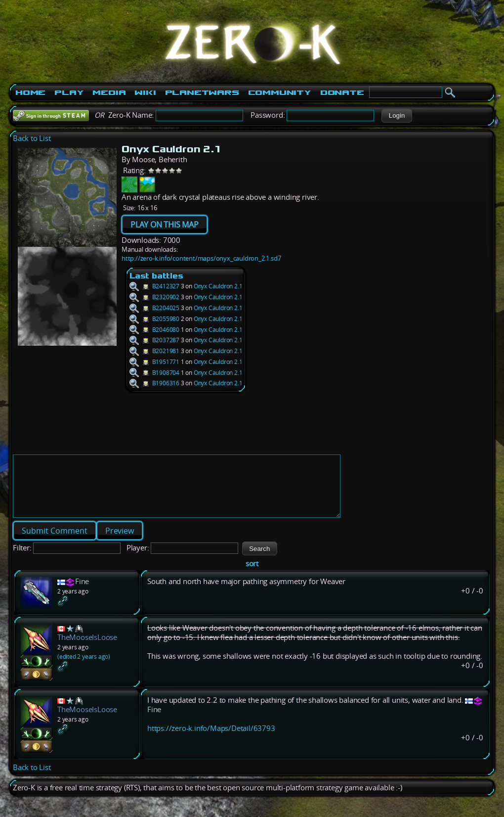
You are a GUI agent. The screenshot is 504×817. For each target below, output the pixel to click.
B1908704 (154, 373)
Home (30, 92)
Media (109, 92)
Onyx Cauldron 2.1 (218, 286)
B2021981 (154, 351)
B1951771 (154, 362)
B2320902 (154, 297)
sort (252, 575)
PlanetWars (202, 92)
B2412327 (154, 286)
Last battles (156, 276)
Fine (82, 593)
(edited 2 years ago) (84, 668)
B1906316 (154, 383)
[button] (397, 116)
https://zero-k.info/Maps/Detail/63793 (211, 740)
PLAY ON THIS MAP (165, 225)
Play (69, 92)
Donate (342, 92)
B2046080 (154, 330)
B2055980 (154, 319)
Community (280, 92)
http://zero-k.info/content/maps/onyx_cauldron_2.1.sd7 (201, 258)
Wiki (145, 92)
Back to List (32, 138)
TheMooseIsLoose (87, 649)
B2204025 (154, 308)
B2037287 (154, 340)
